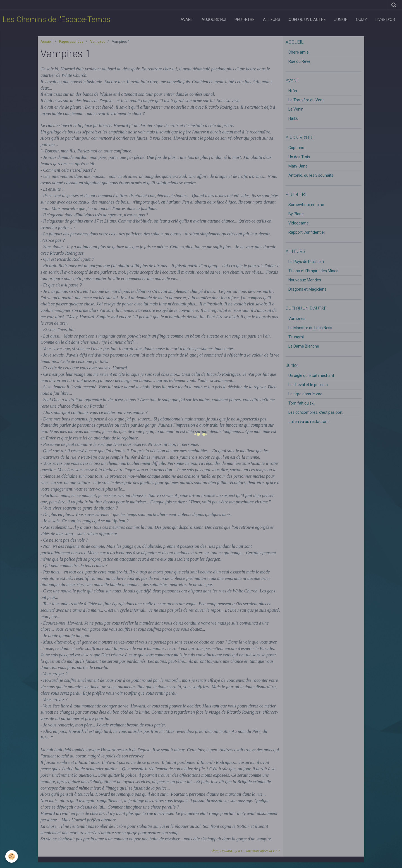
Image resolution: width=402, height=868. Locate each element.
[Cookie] (12, 856)
